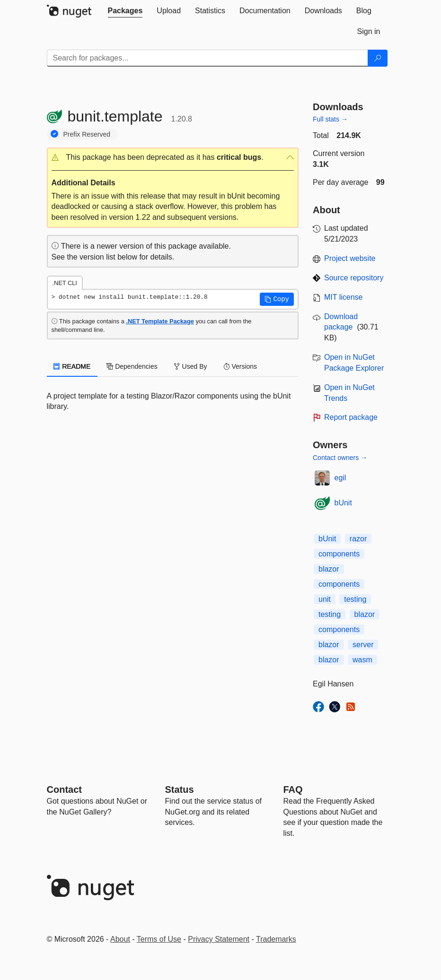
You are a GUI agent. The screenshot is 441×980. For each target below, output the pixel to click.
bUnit (343, 503)
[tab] (125, 11)
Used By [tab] (190, 366)
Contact (64, 789)
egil (340, 478)
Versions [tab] (240, 366)
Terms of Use (159, 939)
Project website (350, 258)
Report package (351, 417)
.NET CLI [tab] (65, 283)
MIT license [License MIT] (344, 297)
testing (355, 599)
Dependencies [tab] (132, 366)
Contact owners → (340, 458)
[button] (173, 158)
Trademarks (276, 939)
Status (180, 789)
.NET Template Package (160, 321)
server (363, 645)
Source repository (354, 278)
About (120, 939)
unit (325, 599)
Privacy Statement (219, 939)
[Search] (378, 58)
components (339, 554)
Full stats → (330, 119)
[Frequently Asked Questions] (293, 789)
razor (358, 539)
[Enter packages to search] (207, 58)
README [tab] (72, 366)
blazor (329, 569)
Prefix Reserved (87, 134)
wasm (362, 660)
